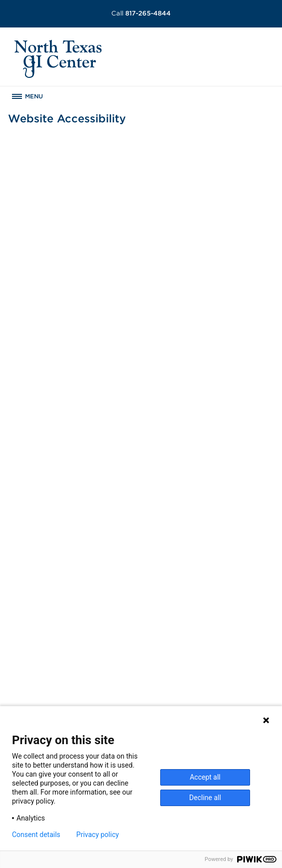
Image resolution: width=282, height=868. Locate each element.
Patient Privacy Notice (201, 653)
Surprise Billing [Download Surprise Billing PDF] (195, 632)
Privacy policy (98, 835)
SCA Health (183, 695)
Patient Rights (187, 643)
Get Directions (38, 695)
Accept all (205, 777)
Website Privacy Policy (202, 674)
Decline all (205, 798)
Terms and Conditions (200, 685)
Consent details (36, 835)
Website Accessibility (200, 664)
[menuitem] (141, 591)
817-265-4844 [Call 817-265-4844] (141, 13)
